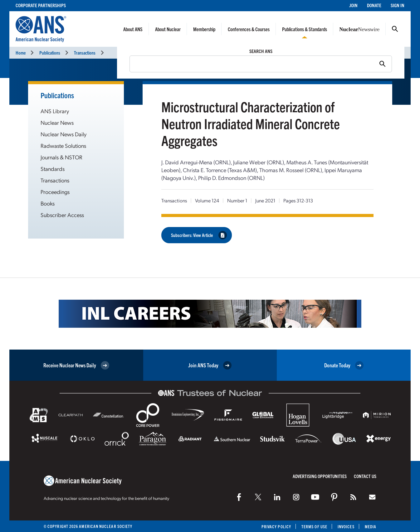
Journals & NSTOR (61, 157)
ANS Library (55, 111)
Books (48, 203)
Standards (53, 169)
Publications (50, 53)
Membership (204, 29)
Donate (374, 5)
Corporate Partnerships (41, 5)
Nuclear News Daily (63, 134)
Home (21, 53)
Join (353, 5)
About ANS (133, 29)
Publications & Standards (305, 29)
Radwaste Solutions (63, 145)
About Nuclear (168, 29)
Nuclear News (57, 122)
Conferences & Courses (249, 29)
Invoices (346, 527)
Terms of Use (314, 527)
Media (371, 527)
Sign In (398, 5)
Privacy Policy (276, 527)
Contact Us (365, 476)
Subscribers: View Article (199, 235)
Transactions (85, 53)
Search (395, 29)
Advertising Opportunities (320, 476)
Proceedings (55, 192)
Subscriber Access (62, 215)
